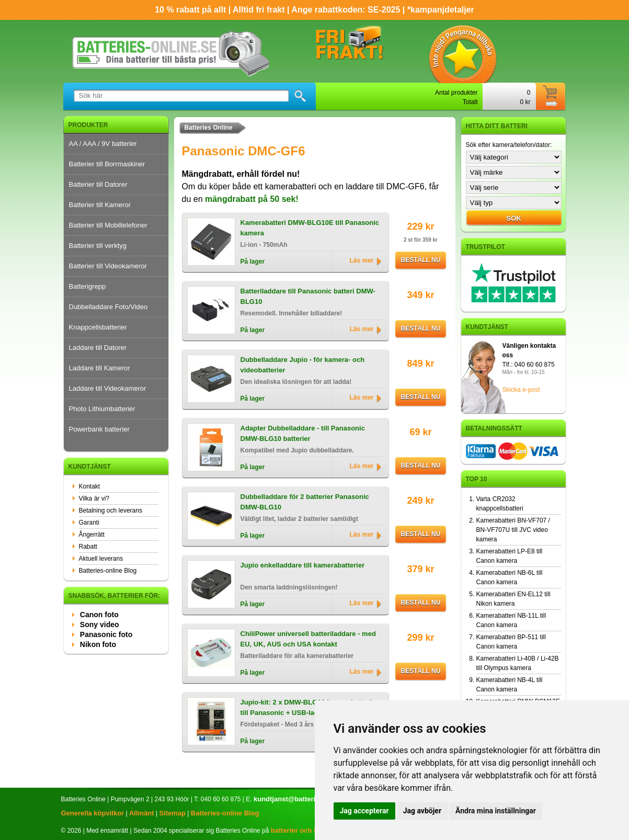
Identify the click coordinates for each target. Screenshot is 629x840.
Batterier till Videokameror (108, 266)
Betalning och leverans (111, 510)
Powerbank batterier (99, 429)
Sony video (100, 625)
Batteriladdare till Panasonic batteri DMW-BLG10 (308, 296)
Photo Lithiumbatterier (102, 409)
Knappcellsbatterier (98, 327)
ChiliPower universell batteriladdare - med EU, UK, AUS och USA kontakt (308, 639)
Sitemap (172, 813)
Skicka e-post (521, 390)
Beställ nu (421, 260)
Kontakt (90, 486)
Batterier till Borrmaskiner (107, 164)
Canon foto (99, 615)
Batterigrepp (88, 286)
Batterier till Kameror (100, 205)
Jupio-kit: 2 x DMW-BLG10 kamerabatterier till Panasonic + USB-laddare (309, 707)
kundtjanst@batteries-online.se (304, 799)
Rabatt (88, 547)
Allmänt (142, 813)
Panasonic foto (106, 634)
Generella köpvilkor (93, 813)
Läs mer (361, 260)
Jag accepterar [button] (364, 811)
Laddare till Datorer (98, 348)
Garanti (89, 523)
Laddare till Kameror (100, 368)
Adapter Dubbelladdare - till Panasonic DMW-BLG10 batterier (303, 433)
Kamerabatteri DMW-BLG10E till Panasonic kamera (310, 228)
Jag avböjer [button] (422, 811)
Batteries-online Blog (108, 571)
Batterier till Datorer (98, 184)
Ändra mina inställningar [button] (496, 811)
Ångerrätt (92, 535)
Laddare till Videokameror (108, 388)
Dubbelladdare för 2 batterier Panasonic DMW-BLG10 (305, 502)
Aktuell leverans (101, 559)
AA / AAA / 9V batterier (103, 144)
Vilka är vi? (94, 498)
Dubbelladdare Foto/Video (108, 307)
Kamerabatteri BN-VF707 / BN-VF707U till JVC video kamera (513, 530)
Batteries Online (209, 128)
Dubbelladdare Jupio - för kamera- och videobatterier (303, 365)
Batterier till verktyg (98, 246)
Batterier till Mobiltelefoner (108, 225)
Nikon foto (98, 644)
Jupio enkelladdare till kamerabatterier (303, 565)
